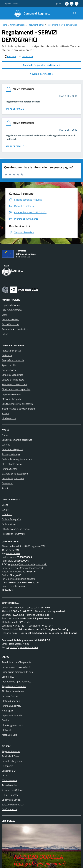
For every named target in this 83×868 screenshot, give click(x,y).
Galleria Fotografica (12, 519)
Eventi (5, 505)
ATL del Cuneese (10, 795)
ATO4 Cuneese (9, 780)
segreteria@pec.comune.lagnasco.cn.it (27, 564)
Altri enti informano (12, 464)
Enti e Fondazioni (10, 324)
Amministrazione (18, 25)
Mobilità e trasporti (11, 399)
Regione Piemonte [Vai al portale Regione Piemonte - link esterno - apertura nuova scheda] (11, 4)
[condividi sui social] (9, 57)
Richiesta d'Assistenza (13, 691)
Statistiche (7, 730)
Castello (6, 445)
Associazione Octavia (12, 790)
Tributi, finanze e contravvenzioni (18, 409)
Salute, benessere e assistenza (17, 404)
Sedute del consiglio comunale (17, 459)
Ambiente (7, 355)
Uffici (4, 315)
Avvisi (5, 488)
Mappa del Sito (9, 735)
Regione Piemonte (11, 751)
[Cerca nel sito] (75, 13)
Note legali (7, 711)
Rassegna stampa (11, 454)
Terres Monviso (9, 785)
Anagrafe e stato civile (13, 360)
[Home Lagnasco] (31, 13)
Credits (5, 720)
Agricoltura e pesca (11, 351)
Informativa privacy (12, 706)
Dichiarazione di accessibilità (16, 667)
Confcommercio (10, 809)
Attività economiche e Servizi (16, 529)
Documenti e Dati (36, 25)
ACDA (5, 776)
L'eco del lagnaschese (13, 478)
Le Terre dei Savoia (11, 800)
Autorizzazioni (9, 370)
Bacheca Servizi (10, 696)
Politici (5, 334)
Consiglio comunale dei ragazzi (17, 440)
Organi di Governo (11, 305)
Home (4, 25)
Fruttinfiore (7, 766)
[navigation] (6, 13)
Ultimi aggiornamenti (12, 725)
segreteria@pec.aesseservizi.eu (22, 647)
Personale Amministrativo (15, 329)
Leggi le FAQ (8, 677)
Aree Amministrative (12, 310)
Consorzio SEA (9, 771)
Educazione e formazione (14, 384)
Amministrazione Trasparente (17, 662)
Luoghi (5, 510)
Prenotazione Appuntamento (16, 682)
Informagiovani (9, 469)
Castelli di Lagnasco (12, 761)
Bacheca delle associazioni (15, 474)
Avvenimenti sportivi (12, 449)
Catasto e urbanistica (12, 375)
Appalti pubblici (9, 365)
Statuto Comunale (11, 701)
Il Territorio (7, 514)
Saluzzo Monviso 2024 (13, 805)
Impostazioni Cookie (12, 715)
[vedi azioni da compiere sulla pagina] (25, 57)
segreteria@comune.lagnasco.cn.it (26, 568)
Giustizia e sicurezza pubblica (16, 389)
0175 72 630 (13, 553)
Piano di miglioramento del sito (17, 672)
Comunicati (7, 483)
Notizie (5, 435)
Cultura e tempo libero (13, 380)
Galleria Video (9, 524)
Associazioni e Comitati (13, 534)
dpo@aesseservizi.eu (19, 644)
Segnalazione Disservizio (14, 686)
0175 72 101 (12, 550)
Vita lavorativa (9, 418)
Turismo (6, 413)
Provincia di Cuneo (11, 756)
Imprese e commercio (12, 394)
